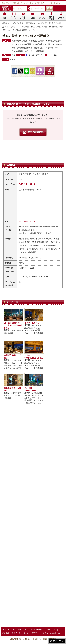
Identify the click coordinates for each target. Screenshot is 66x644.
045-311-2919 (27, 184)
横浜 (21, 23)
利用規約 (6, 633)
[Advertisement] (33, 93)
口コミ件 (53, 56)
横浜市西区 (29, 23)
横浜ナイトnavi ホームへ (51, 633)
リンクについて (50, 629)
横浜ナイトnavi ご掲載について (16, 629)
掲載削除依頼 (36, 629)
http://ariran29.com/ (27, 221)
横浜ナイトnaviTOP (10, 23)
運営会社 (36, 633)
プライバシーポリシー (21, 633)
